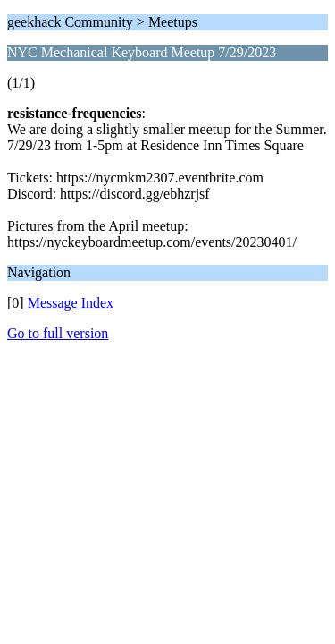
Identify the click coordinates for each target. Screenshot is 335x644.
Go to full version (58, 333)
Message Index (71, 303)
